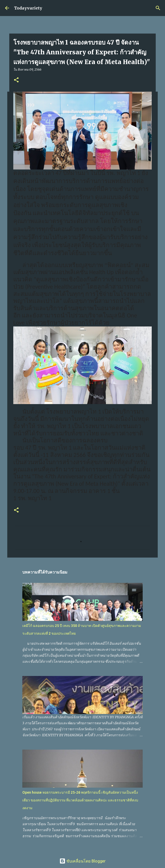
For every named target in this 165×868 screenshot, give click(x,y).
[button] (16, 80)
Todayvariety (28, 8)
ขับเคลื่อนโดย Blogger (82, 861)
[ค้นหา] (158, 8)
